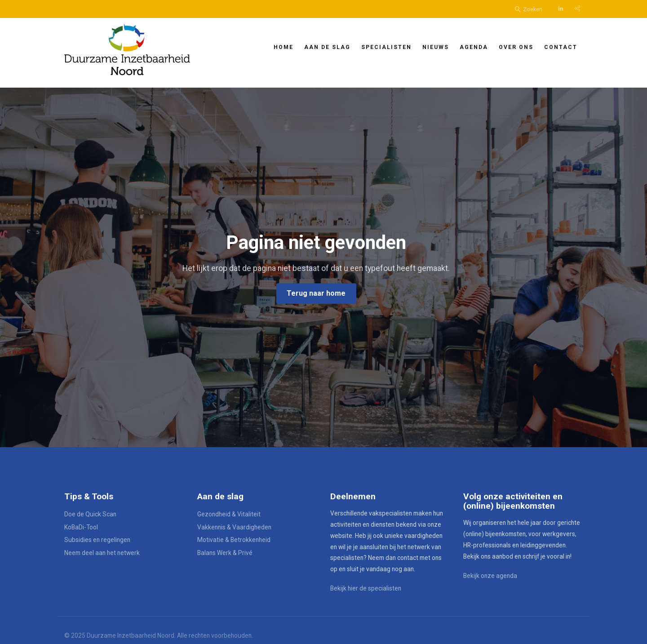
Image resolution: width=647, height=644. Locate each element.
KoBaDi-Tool (81, 527)
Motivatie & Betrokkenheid (234, 540)
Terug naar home (316, 293)
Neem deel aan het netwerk (102, 553)
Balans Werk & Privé (225, 553)
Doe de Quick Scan (90, 514)
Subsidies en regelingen (97, 540)
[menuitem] (284, 46)
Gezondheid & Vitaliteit (229, 514)
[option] (323, 267)
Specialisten (386, 47)
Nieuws (436, 47)
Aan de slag (327, 47)
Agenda (474, 47)
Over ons (516, 47)
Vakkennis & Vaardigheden (234, 527)
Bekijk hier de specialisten (366, 588)
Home (284, 47)
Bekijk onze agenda (490, 576)
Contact (561, 47)
